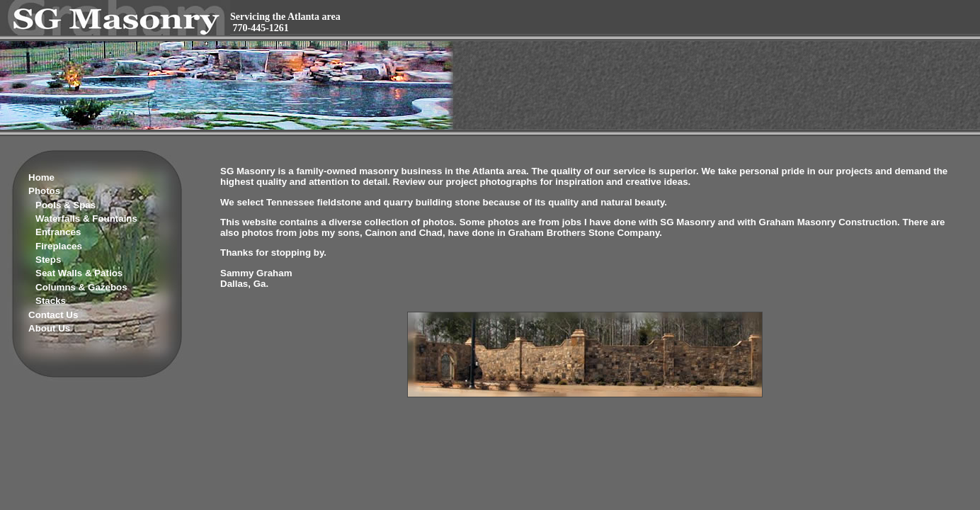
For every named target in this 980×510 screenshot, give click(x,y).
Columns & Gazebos (81, 287)
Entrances (58, 232)
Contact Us (53, 315)
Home (41, 177)
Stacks (51, 301)
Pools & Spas (65, 205)
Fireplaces (59, 246)
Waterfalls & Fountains (86, 219)
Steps (48, 260)
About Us (49, 328)
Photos (44, 191)
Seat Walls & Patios (79, 273)
